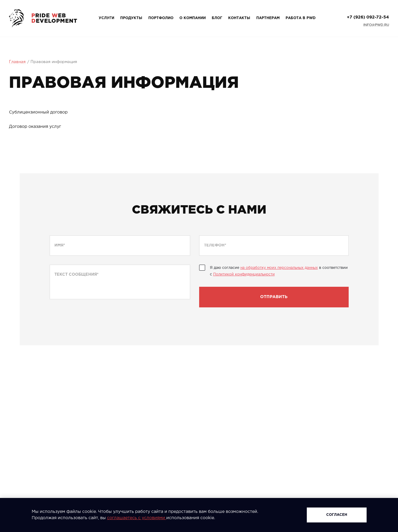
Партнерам (268, 18)
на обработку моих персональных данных (279, 268)
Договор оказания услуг (35, 127)
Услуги (106, 18)
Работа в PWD (301, 18)
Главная (17, 62)
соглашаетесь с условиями (137, 518)
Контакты (239, 18)
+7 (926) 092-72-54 (368, 17)
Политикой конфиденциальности (244, 274)
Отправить (274, 297)
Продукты (131, 18)
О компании (193, 18)
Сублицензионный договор (38, 112)
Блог (217, 18)
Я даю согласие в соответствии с (279, 271)
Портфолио (161, 18)
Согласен (337, 515)
